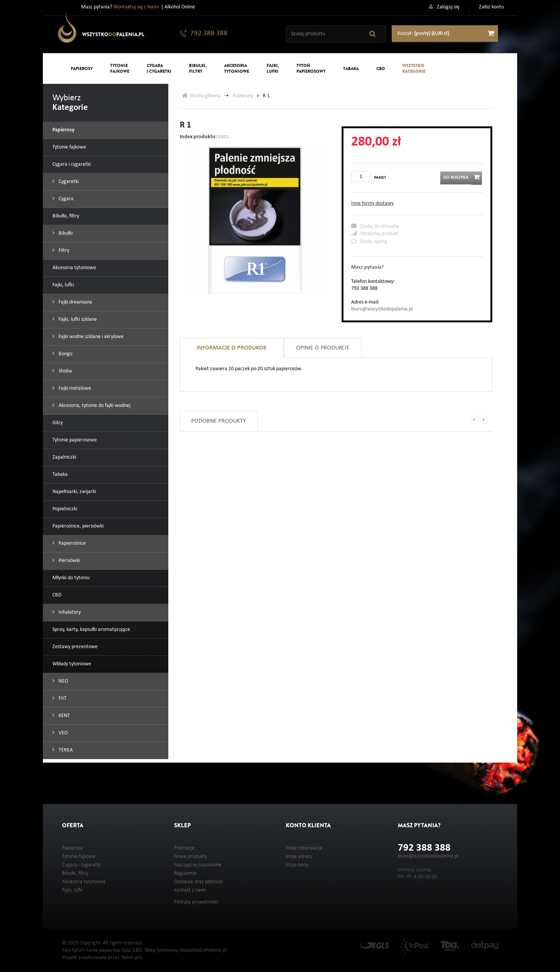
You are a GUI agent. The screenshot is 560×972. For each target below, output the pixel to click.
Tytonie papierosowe (75, 440)
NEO (63, 681)
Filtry (63, 251)
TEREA (65, 750)
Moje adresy (299, 857)
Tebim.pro (132, 958)
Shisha (65, 371)
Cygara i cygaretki (72, 164)
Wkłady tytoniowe (72, 664)
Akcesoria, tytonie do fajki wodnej (94, 406)
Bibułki (65, 233)
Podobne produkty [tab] (219, 421)
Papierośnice (72, 543)
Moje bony (297, 865)
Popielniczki (65, 509)
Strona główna (201, 96)
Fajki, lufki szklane (77, 319)
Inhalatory (69, 612)
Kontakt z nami (190, 890)
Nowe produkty (190, 857)
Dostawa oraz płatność (199, 882)
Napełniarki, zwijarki (74, 492)
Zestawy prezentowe (75, 647)
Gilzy (58, 423)
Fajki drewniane (75, 302)
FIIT (62, 698)
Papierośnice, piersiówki (78, 526)
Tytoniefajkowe (120, 68)
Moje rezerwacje (304, 848)
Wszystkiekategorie (414, 68)
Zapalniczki (64, 457)
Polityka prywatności (196, 902)
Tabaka (351, 69)
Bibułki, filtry (66, 216)
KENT (64, 716)
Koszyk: (423, 33)
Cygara (65, 199)
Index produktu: (198, 137)
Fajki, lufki (63, 285)
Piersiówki (69, 561)
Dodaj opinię (369, 242)
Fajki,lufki (273, 68)
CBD (381, 69)
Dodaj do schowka (375, 226)
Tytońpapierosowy (311, 68)
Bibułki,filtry (198, 68)
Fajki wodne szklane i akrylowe (90, 337)
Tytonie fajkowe (69, 147)
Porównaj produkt (375, 234)
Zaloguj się (448, 7)
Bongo (65, 354)
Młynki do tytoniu (71, 578)
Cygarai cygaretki (159, 68)
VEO (63, 733)
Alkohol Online (180, 7)
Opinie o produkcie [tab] (323, 348)
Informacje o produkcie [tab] (232, 348)
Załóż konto (491, 7)
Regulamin (185, 873)
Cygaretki (68, 182)
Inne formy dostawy (372, 203)
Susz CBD (132, 950)
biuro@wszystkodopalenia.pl (382, 309)
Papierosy (82, 69)
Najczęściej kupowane (198, 865)
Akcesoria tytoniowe (74, 268)
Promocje (184, 848)
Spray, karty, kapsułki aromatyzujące (91, 630)
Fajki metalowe (74, 388)
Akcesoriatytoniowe (237, 68)
